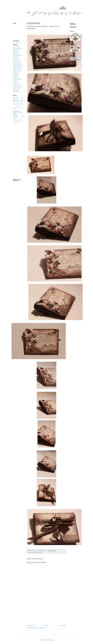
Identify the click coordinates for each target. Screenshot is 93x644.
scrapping (15, 121)
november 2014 (17, 66)
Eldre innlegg (63, 625)
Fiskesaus (21, 105)
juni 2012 (15, 92)
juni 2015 (15, 59)
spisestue (20, 121)
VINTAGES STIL (16, 122)
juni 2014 (15, 74)
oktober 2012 (16, 85)
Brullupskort (15, 99)
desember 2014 (17, 64)
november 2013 (17, 79)
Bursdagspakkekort (18, 102)
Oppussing (15, 117)
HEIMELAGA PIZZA (17, 108)
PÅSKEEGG (15, 118)
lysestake (15, 114)
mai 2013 (15, 83)
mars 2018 (15, 47)
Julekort (14, 109)
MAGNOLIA (15, 115)
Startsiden (47, 625)
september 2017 (17, 48)
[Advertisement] (47, 612)
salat (20, 119)
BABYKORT (16, 98)
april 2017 (15, 50)
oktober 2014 (16, 67)
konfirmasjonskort (35, 552)
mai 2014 (15, 76)
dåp (22, 103)
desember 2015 (17, 55)
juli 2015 (15, 57)
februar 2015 (16, 60)
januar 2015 (16, 62)
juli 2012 (15, 90)
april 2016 (15, 54)
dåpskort (16, 105)
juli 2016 (15, 52)
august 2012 (16, 88)
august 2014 (16, 71)
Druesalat (19, 103)
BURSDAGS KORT (18, 100)
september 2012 (17, 86)
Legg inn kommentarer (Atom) (39, 628)
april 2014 (15, 78)
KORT (40, 552)
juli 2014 (15, 73)
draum (14, 103)
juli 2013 (15, 81)
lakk (21, 112)
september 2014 (17, 69)
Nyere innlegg (30, 625)
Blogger (52, 640)
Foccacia (18, 106)
